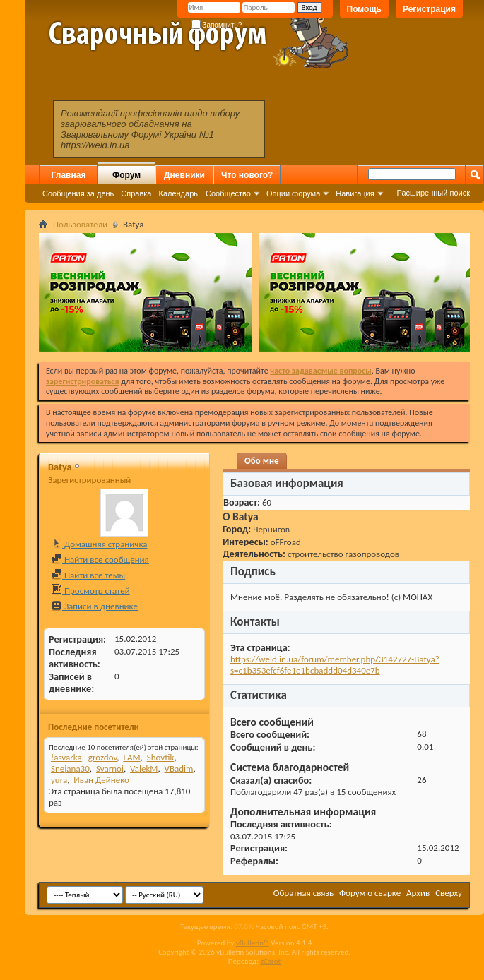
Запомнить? (217, 25)
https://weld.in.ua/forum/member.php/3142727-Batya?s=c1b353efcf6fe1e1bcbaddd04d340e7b (335, 665)
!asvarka (66, 757)
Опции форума (293, 193)
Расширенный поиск (433, 193)
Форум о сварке (370, 893)
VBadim (179, 769)
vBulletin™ (253, 943)
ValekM (144, 769)
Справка (136, 193)
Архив (418, 893)
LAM (131, 757)
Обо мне (262, 461)
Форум (126, 175)
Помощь (364, 9)
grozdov (102, 757)
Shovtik (161, 757)
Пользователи (80, 224)
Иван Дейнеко (101, 780)
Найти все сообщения (100, 560)
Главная (69, 175)
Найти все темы (88, 575)
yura (59, 780)
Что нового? (247, 175)
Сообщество (228, 193)
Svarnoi (110, 769)
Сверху (449, 893)
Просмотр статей (90, 591)
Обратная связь (303, 893)
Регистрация (429, 9)
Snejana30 (70, 769)
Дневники (184, 175)
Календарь (178, 193)
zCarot (271, 961)
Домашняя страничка (99, 544)
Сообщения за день (78, 193)
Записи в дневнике (94, 606)
